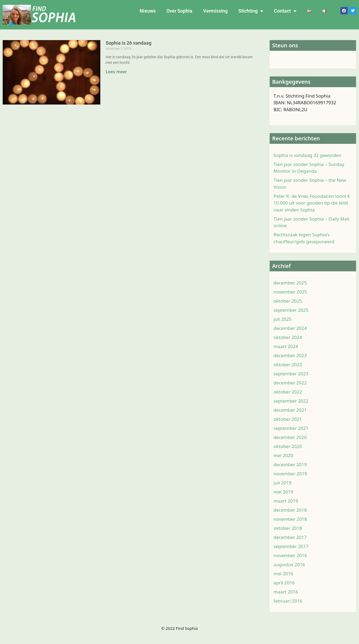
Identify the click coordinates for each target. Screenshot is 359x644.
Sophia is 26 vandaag (129, 43)
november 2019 (290, 481)
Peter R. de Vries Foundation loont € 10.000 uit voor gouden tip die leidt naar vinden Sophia (312, 210)
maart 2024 (286, 354)
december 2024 (290, 336)
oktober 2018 (288, 536)
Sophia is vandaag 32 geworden (308, 163)
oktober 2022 (288, 399)
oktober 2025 (288, 308)
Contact (285, 11)
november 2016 (290, 563)
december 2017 (290, 545)
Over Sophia (179, 11)
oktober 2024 (288, 345)
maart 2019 (286, 508)
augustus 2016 (289, 572)
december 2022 (290, 390)
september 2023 (291, 381)
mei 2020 (283, 463)
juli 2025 (283, 327)
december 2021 (290, 417)
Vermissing (215, 11)
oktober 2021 (288, 427)
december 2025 (290, 290)
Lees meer (116, 72)
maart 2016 (286, 599)
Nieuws (148, 11)
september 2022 (291, 408)
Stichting (251, 11)
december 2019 (290, 472)
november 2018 (290, 527)
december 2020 (290, 445)
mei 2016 (283, 581)
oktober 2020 (288, 454)
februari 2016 (288, 608)
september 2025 (291, 317)
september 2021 (291, 436)
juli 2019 (283, 490)
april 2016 (284, 590)
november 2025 (290, 299)
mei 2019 (283, 499)
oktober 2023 (288, 372)
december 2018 (290, 517)
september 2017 (291, 554)
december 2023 (290, 363)
